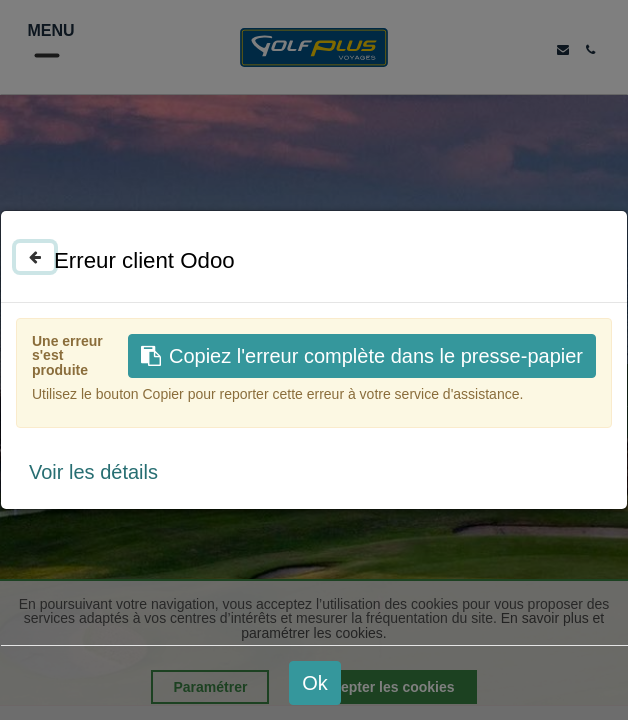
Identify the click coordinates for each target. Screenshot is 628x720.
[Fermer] (35, 257)
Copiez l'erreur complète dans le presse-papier (362, 356)
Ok (315, 683)
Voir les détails (93, 472)
